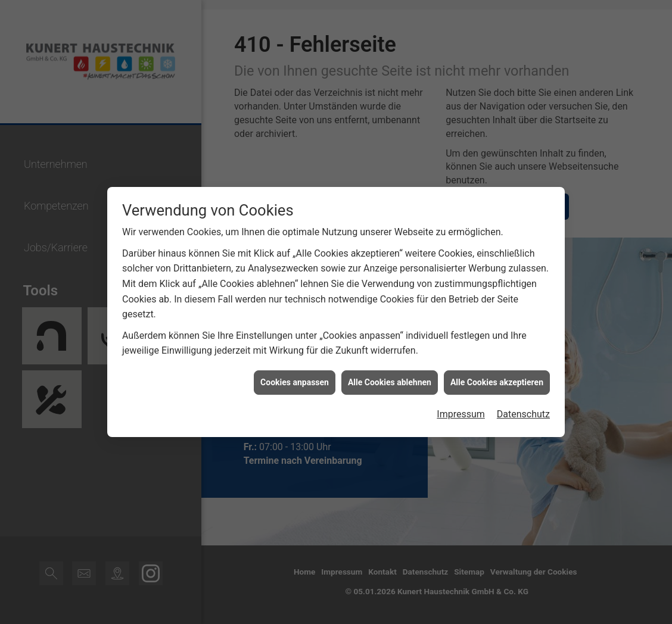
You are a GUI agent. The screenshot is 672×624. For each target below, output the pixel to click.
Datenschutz (523, 412)
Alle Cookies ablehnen (390, 380)
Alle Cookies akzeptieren (497, 380)
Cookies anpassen (295, 380)
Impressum (461, 412)
